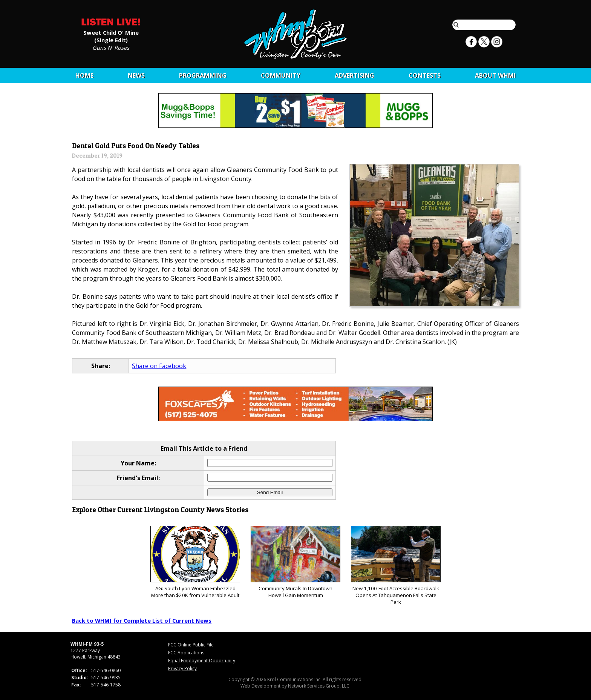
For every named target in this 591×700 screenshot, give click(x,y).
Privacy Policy (182, 669)
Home (84, 75)
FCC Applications (186, 653)
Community (281, 75)
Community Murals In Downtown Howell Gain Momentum (295, 562)
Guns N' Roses (111, 47)
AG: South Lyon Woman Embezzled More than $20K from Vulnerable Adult (195, 562)
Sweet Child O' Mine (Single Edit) (111, 36)
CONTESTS (425, 75)
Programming (203, 75)
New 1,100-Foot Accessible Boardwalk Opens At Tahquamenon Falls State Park (396, 566)
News (136, 75)
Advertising (354, 75)
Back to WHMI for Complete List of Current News (142, 620)
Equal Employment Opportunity (202, 661)
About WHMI (495, 75)
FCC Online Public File (191, 645)
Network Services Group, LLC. (319, 686)
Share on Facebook (159, 366)
